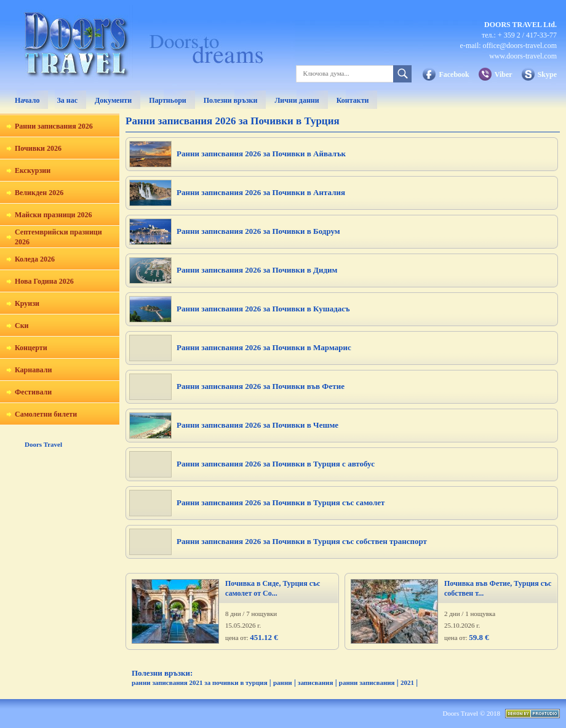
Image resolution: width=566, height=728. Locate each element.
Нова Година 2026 (44, 281)
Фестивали (33, 392)
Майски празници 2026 (53, 215)
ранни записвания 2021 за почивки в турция (200, 682)
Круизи (27, 303)
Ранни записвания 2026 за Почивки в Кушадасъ (263, 309)
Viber (504, 74)
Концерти (31, 348)
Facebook (454, 74)
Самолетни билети (46, 414)
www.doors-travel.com (523, 56)
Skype (547, 74)
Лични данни (297, 100)
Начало (27, 100)
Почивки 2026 (38, 148)
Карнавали (33, 370)
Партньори (168, 100)
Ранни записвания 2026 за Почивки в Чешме (257, 425)
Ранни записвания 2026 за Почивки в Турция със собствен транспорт (302, 541)
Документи (113, 100)
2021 (407, 682)
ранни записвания (367, 682)
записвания (315, 682)
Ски (22, 326)
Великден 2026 (39, 193)
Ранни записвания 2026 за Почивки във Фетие (261, 386)
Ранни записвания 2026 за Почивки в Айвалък (261, 154)
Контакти (353, 100)
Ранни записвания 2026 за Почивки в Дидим (257, 270)
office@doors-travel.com (520, 46)
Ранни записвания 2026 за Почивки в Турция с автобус (276, 464)
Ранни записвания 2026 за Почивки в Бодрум (258, 231)
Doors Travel (43, 444)
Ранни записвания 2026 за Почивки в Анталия (261, 192)
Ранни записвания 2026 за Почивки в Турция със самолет (281, 502)
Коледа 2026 (35, 259)
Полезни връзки (231, 100)
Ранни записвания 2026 (54, 126)
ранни (283, 682)
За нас (67, 100)
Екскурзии (33, 170)
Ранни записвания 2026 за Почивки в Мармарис (264, 347)
